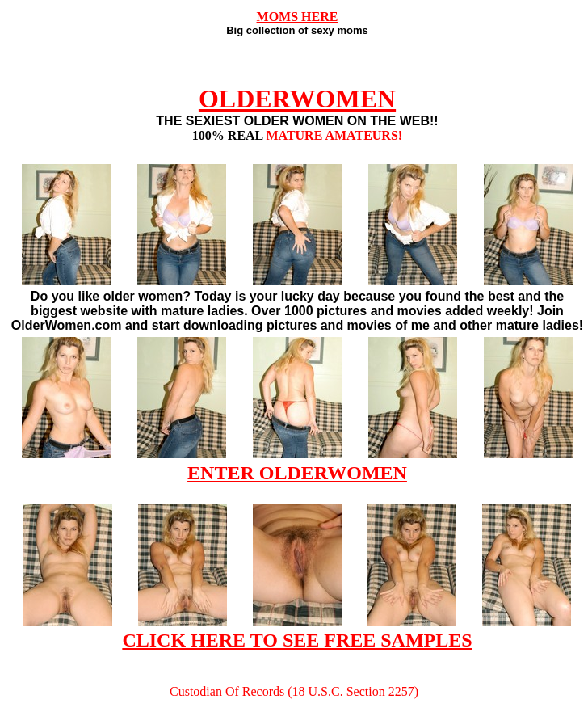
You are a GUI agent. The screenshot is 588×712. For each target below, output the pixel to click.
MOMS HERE (298, 17)
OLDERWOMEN (297, 99)
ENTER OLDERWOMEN (297, 473)
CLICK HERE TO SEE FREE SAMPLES (297, 640)
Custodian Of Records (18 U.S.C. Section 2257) (294, 691)
